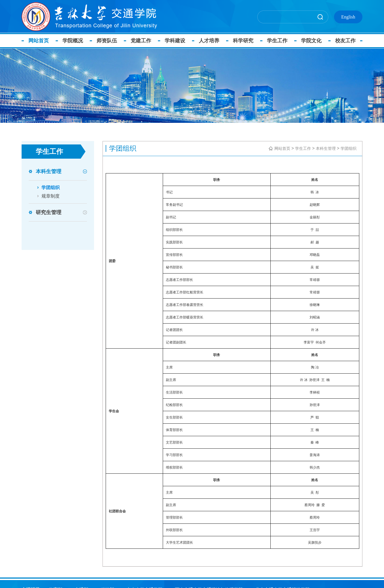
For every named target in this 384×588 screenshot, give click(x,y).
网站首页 (39, 41)
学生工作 (278, 41)
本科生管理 (49, 171)
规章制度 (51, 196)
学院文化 (312, 41)
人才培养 (210, 41)
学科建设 (176, 41)
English (348, 17)
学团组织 (51, 188)
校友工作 (346, 41)
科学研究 (244, 41)
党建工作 (142, 41)
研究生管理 (49, 212)
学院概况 (74, 41)
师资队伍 (108, 41)
